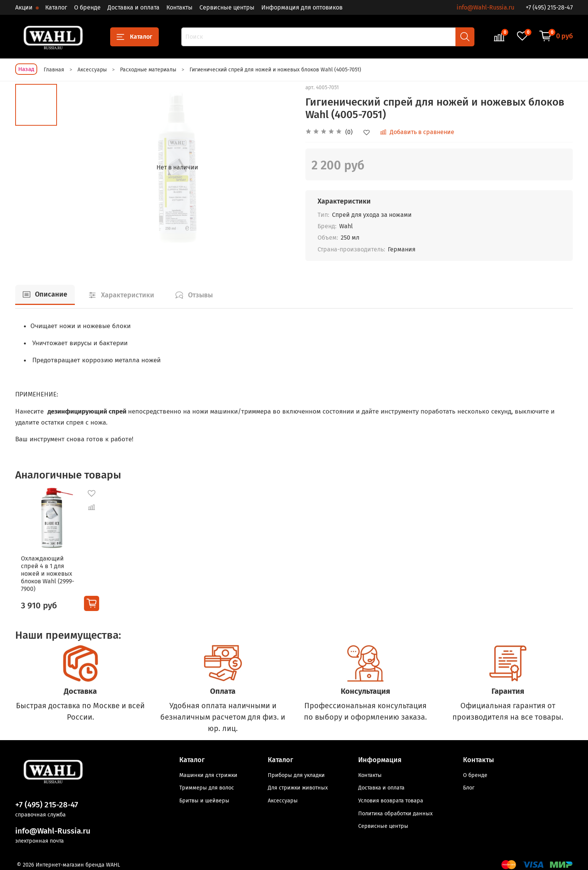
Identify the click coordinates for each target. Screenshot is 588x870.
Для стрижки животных (298, 786)
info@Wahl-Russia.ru (485, 7)
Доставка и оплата (134, 7)
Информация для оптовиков (302, 7)
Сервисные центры (227, 7)
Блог (469, 786)
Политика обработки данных (395, 811)
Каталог (56, 7)
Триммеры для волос (207, 786)
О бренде (87, 7)
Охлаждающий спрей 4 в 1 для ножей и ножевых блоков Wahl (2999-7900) (47, 575)
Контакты (179, 7)
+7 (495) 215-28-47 (549, 7)
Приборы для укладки (296, 773)
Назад (26, 69)
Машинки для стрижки (208, 773)
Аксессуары (283, 798)
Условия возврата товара (391, 798)
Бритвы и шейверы (204, 798)
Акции (25, 7)
